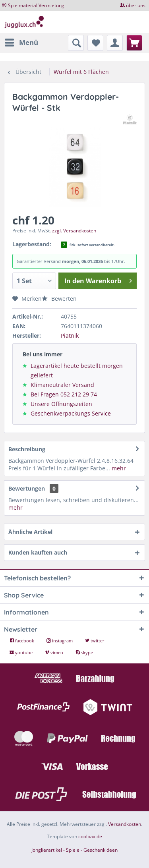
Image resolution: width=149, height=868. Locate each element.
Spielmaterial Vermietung (36, 5)
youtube (22, 652)
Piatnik (70, 335)
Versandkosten (125, 824)
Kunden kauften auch (38, 552)
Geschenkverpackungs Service (71, 413)
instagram (60, 641)
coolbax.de (90, 836)
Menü (21, 42)
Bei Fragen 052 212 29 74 (64, 394)
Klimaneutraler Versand (62, 385)
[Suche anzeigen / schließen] (76, 43)
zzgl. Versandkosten (74, 231)
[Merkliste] (95, 43)
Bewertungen (27, 488)
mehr (118, 468)
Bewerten (59, 299)
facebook (22, 641)
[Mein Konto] (115, 43)
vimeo (55, 652)
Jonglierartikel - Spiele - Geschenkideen (74, 850)
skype (84, 652)
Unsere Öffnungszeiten (61, 404)
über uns (136, 5)
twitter (95, 641)
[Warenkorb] (134, 43)
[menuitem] (21, 43)
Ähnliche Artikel (30, 532)
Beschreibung (27, 449)
